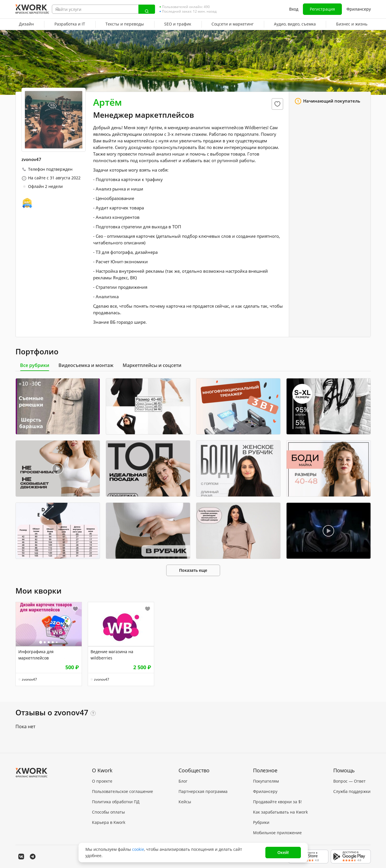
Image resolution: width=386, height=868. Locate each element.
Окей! (283, 852)
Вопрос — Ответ (349, 781)
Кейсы (185, 802)
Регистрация (322, 9)
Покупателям (266, 781)
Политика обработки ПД (116, 802)
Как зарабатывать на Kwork (280, 812)
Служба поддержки (352, 791)
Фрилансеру (359, 9)
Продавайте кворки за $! (277, 802)
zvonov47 (29, 680)
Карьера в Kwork (109, 822)
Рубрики (261, 822)
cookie (138, 849)
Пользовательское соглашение (123, 791)
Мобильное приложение (277, 833)
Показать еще (193, 570)
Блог (183, 781)
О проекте (102, 781)
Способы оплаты (108, 812)
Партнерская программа (203, 791)
